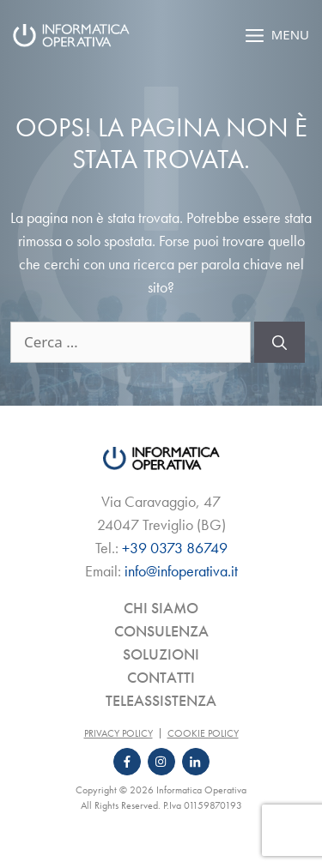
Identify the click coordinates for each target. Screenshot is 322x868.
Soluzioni (161, 654)
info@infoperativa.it (181, 571)
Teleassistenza (161, 700)
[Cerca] (279, 342)
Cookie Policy (203, 733)
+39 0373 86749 (175, 548)
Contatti (161, 677)
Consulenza (161, 631)
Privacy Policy (118, 733)
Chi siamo (161, 608)
